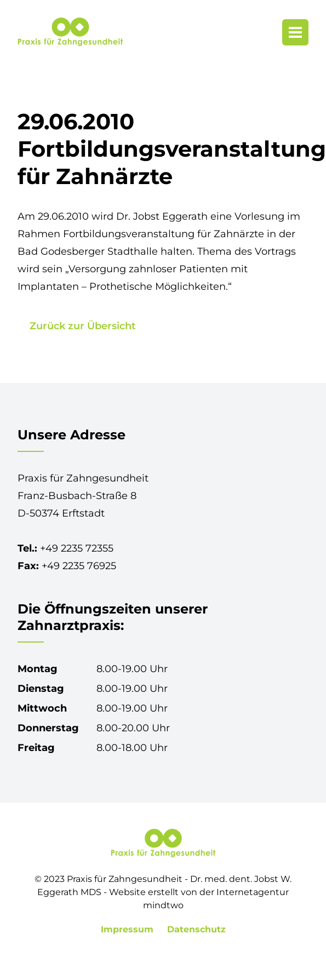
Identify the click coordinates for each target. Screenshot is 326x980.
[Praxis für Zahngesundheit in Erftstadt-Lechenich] (70, 32)
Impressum (128, 929)
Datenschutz (196, 929)
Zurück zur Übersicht (83, 326)
